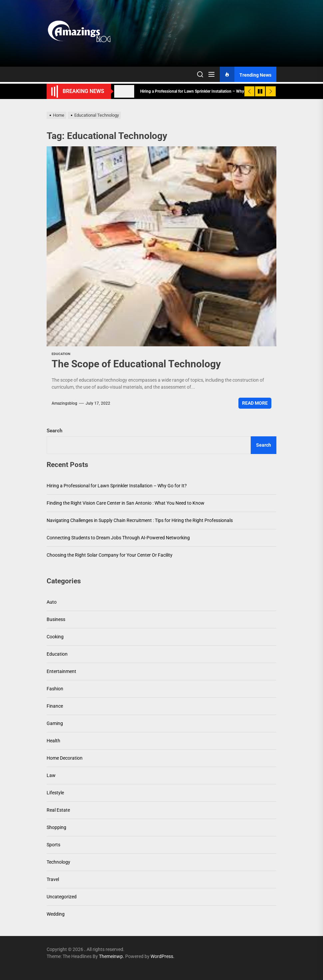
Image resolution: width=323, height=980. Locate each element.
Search (54, 431)
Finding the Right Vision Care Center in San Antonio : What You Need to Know (126, 503)
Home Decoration (65, 758)
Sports (53, 845)
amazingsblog (64, 403)
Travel (53, 879)
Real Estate (58, 810)
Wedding (56, 914)
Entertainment (61, 671)
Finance (55, 706)
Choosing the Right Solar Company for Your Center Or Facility (110, 555)
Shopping (56, 827)
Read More (255, 403)
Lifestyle (55, 793)
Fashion (55, 689)
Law (51, 775)
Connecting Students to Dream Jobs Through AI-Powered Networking (118, 538)
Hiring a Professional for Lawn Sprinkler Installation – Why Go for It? (117, 486)
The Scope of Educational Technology (136, 364)
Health (53, 741)
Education (61, 354)
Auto (52, 602)
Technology (58, 862)
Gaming (55, 723)
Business (56, 619)
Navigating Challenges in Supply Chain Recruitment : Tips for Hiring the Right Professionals (140, 520)
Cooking (55, 637)
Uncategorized (62, 897)
